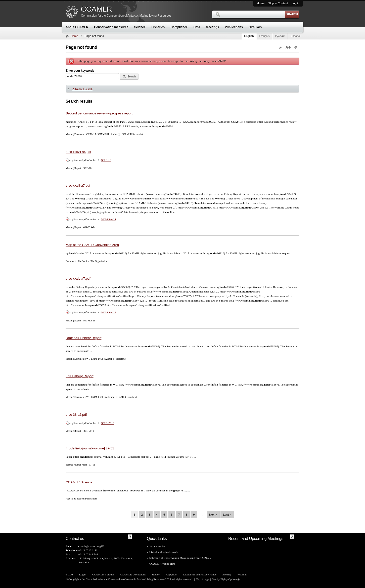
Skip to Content (278, 3)
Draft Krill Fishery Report (83, 338)
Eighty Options (229, 579)
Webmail (242, 574)
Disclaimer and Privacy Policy (200, 574)
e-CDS (69, 574)
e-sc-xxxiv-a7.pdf (78, 279)
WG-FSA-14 (108, 219)
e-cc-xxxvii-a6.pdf (78, 152)
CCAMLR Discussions (133, 574)
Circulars (255, 27)
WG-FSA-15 (108, 312)
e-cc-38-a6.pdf (76, 415)
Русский (280, 36)
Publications (234, 27)
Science (140, 27)
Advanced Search (82, 89)
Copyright (172, 574)
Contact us (75, 539)
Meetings (212, 27)
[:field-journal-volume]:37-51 (90, 448)
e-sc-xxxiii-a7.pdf (78, 185)
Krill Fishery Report (80, 376)
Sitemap (227, 574)
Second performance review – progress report (99, 113)
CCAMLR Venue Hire (162, 564)
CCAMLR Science (79, 482)
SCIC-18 (106, 160)
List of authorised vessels (164, 552)
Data (197, 27)
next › (213, 515)
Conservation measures (111, 27)
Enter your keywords (80, 71)
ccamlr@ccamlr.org (89, 546)
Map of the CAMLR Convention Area (92, 245)
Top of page (202, 579)
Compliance (179, 27)
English (249, 36)
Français (264, 36)
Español (295, 36)
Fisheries (158, 27)
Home (261, 3)
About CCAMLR (77, 27)
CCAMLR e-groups (103, 574)
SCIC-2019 (108, 423)
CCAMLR (96, 9)
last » (227, 515)
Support (156, 574)
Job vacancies (157, 546)
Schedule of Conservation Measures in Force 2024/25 (180, 558)
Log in (295, 3)
